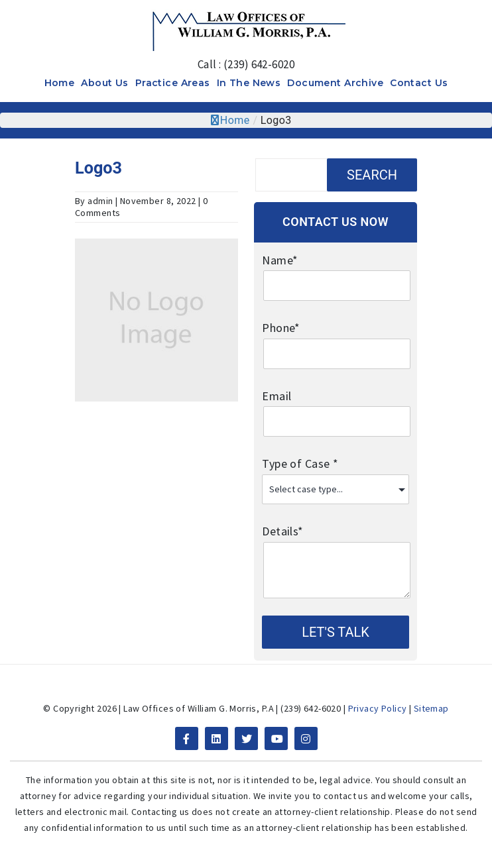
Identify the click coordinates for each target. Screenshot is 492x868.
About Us (104, 83)
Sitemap (431, 708)
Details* (335, 541)
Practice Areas (173, 83)
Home (60, 83)
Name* (335, 270)
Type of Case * (335, 474)
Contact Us (419, 83)
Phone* (335, 338)
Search (372, 175)
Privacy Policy (378, 708)
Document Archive (335, 83)
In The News (249, 83)
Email (335, 406)
